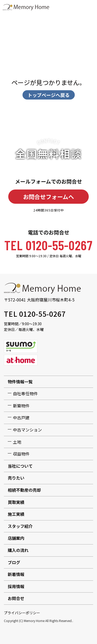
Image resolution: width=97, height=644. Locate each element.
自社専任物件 (25, 393)
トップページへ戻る (49, 95)
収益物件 (21, 454)
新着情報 (16, 574)
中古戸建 (21, 418)
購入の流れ (18, 550)
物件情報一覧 (20, 382)
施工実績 (16, 514)
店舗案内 (16, 538)
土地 (17, 442)
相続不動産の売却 (24, 490)
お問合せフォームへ (48, 196)
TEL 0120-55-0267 (48, 245)
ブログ (14, 562)
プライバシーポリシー (22, 613)
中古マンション (27, 430)
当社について (20, 466)
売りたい (16, 478)
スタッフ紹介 (20, 526)
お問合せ (16, 598)
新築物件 (21, 406)
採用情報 (16, 586)
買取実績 (16, 502)
